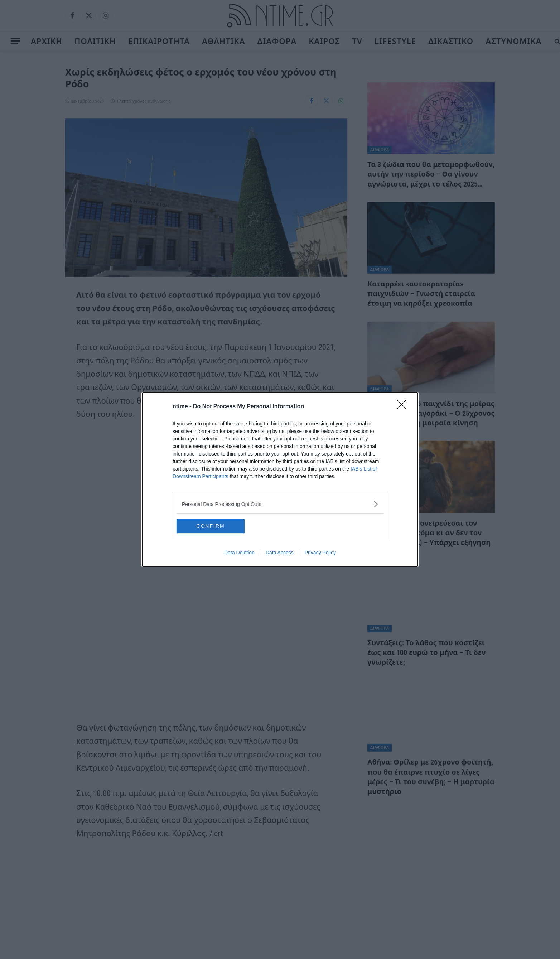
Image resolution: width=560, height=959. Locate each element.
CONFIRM (210, 526)
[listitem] (280, 504)
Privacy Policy (320, 553)
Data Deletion (239, 553)
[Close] (404, 407)
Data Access (280, 553)
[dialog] (280, 479)
